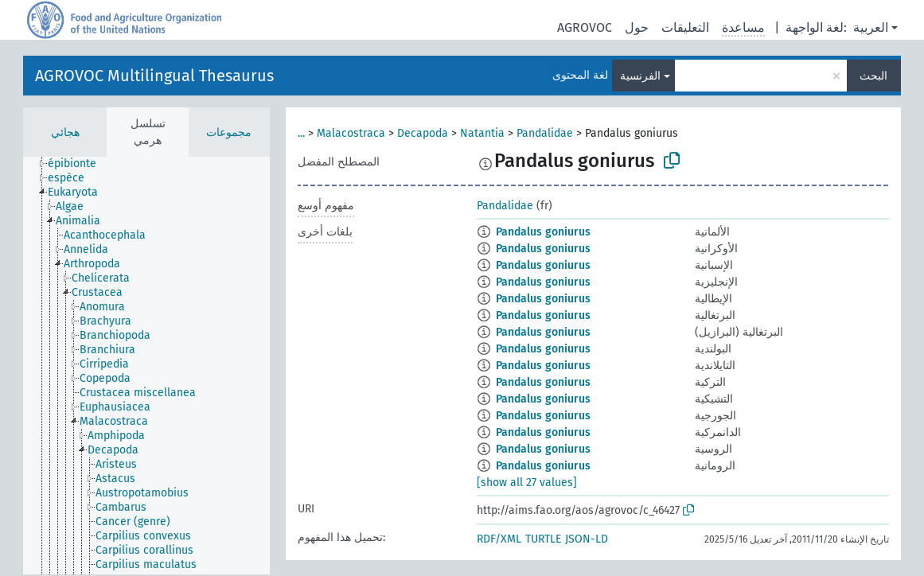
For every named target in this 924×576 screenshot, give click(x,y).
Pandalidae (545, 133)
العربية (871, 27)
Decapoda (423, 133)
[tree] (146, 366)
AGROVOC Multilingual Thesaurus (154, 76)
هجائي (65, 132)
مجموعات (229, 132)
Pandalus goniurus (543, 232)
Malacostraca (351, 133)
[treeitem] (79, 164)
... (301, 133)
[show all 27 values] (527, 483)
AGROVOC (585, 27)
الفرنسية (640, 76)
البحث (873, 76)
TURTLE (543, 539)
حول (637, 27)
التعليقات (685, 27)
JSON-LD (587, 539)
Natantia (482, 133)
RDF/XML (499, 539)
